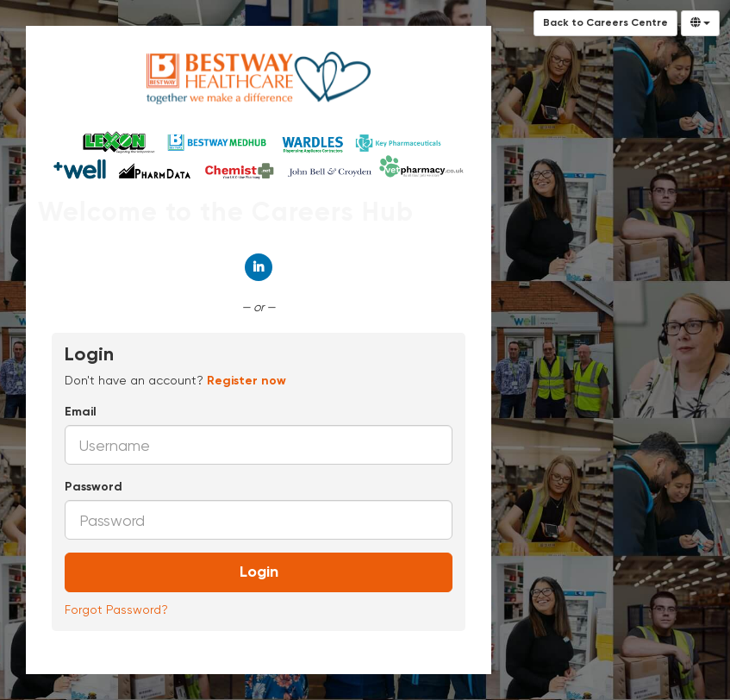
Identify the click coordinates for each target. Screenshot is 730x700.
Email (81, 412)
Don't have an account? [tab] (175, 380)
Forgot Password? (116, 609)
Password (94, 487)
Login (259, 572)
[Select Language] (700, 23)
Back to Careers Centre (605, 23)
